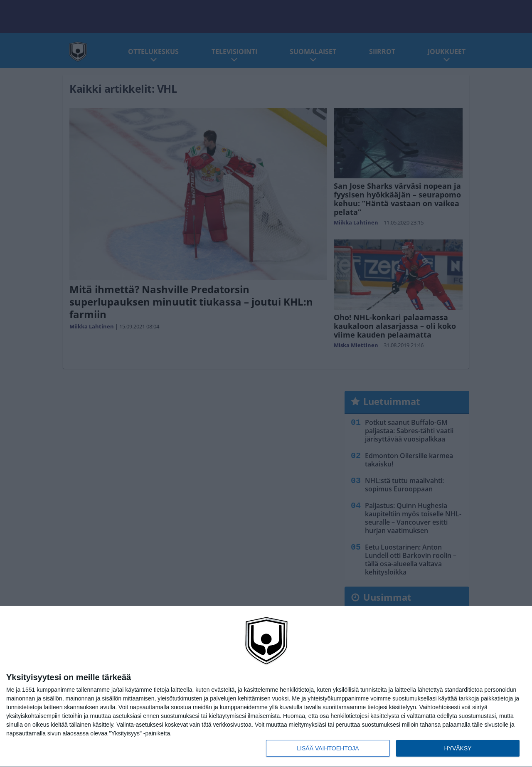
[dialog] (266, 687)
